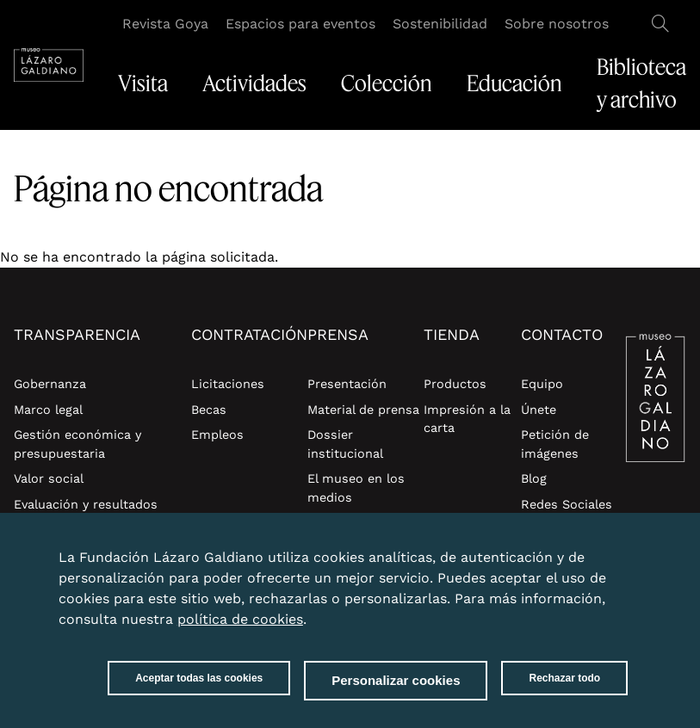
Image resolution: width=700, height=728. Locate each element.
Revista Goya (165, 24)
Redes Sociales (567, 504)
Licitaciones (228, 384)
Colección (387, 83)
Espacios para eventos (300, 24)
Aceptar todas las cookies (199, 680)
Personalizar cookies (396, 682)
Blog (534, 478)
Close (624, 549)
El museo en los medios (356, 488)
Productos (455, 384)
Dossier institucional (345, 444)
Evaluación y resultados (86, 504)
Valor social (49, 478)
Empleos (217, 435)
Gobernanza (50, 384)
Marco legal (48, 410)
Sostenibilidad (440, 24)
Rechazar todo (564, 680)
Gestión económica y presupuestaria (77, 444)
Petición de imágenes (555, 444)
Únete (539, 410)
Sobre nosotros (557, 24)
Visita (143, 83)
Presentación (347, 384)
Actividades (254, 83)
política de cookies (240, 621)
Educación (514, 83)
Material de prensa (363, 410)
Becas (209, 410)
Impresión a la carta (467, 419)
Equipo (542, 384)
